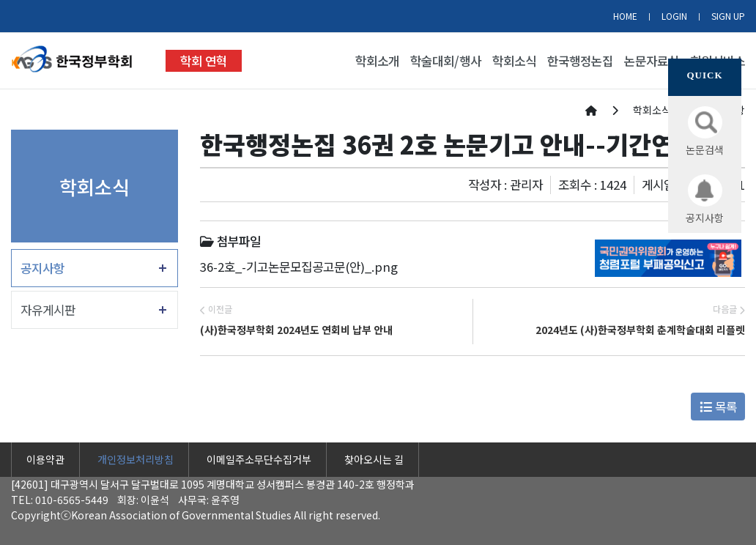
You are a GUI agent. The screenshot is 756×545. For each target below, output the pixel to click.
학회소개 (377, 61)
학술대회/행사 (446, 61)
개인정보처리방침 (136, 459)
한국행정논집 (580, 61)
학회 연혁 (204, 61)
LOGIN (674, 16)
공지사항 (42, 268)
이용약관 (45, 459)
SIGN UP (728, 16)
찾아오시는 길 (374, 459)
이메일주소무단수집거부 (259, 459)
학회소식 (514, 61)
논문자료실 (652, 61)
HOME (625, 16)
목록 (718, 407)
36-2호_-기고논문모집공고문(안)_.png (299, 267)
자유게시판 (48, 310)
